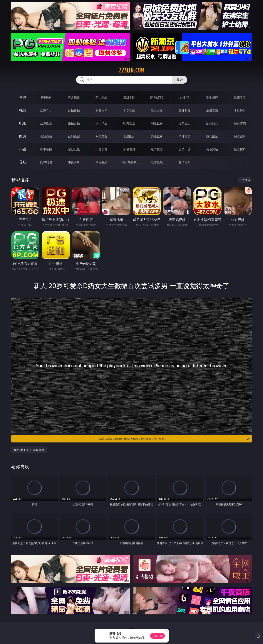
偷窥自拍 (46, 136)
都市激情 (46, 149)
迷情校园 (157, 149)
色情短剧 (185, 162)
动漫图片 (129, 136)
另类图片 (240, 136)
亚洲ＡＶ (46, 110)
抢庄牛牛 (240, 97)
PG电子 (46, 97)
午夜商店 (74, 162)
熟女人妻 (157, 110)
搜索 (180, 80)
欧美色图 (101, 136)
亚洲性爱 (46, 123)
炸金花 (185, 97)
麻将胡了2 (157, 97)
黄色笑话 (212, 149)
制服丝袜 (157, 123)
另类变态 (240, 123)
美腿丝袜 (157, 136)
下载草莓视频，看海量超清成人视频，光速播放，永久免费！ (173, 439)
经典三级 (185, 123)
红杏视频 (157, 162)
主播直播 (212, 110)
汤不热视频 (129, 162)
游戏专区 (129, 97)
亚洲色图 (74, 136)
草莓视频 (101, 162)
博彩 (23, 97)
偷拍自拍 (74, 123)
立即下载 (158, 636)
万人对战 (101, 97)
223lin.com (131, 70)
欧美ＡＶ (101, 110)
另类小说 (185, 149)
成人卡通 (101, 123)
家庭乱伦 (74, 149)
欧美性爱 (129, 123)
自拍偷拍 (74, 110)
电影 (23, 123)
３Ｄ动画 (129, 110)
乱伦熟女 (212, 123)
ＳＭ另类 (240, 110)
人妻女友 (101, 149)
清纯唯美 (185, 136)
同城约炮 (46, 162)
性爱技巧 (240, 149)
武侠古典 (129, 149)
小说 (23, 149)
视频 (23, 110)
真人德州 (74, 97)
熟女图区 (212, 136)
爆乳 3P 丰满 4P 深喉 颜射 (29, 450)
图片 (23, 136)
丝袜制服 (185, 110)
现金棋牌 (212, 97)
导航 (23, 162)
